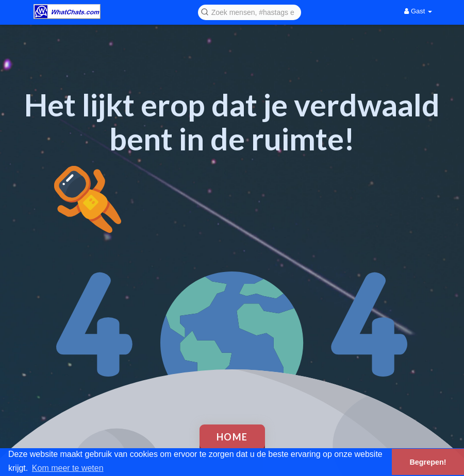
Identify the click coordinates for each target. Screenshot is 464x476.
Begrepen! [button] (428, 462)
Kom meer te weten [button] (68, 468)
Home (232, 437)
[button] (250, 12)
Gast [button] (418, 11)
